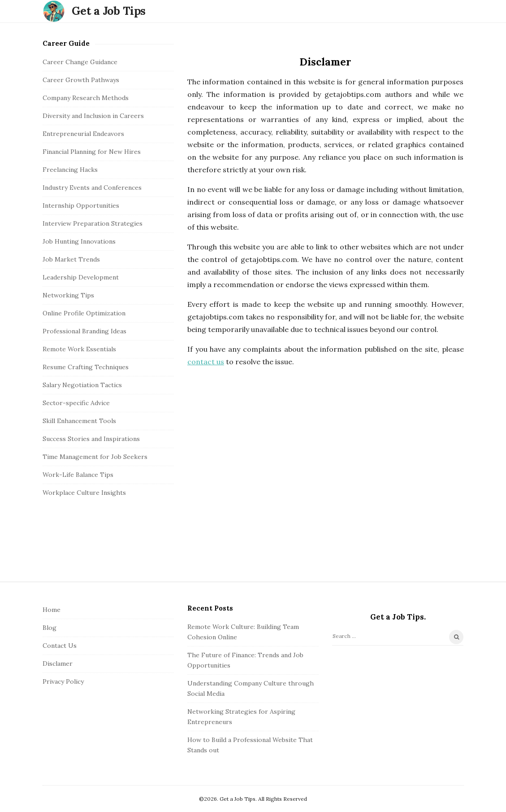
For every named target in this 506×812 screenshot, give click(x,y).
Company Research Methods (86, 98)
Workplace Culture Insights (84, 493)
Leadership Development (81, 277)
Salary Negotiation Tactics (82, 385)
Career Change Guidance (80, 62)
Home (52, 610)
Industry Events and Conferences (92, 188)
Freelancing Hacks (70, 170)
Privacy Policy (63, 681)
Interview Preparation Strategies (93, 223)
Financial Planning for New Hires (92, 152)
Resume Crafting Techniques (86, 367)
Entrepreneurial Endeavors (83, 134)
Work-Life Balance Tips (78, 475)
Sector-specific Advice (76, 403)
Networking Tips (68, 295)
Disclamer (58, 664)
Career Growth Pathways (81, 80)
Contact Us (60, 646)
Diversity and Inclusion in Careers (93, 116)
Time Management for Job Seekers (95, 457)
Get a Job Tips (109, 11)
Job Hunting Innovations (79, 241)
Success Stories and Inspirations (91, 439)
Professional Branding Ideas (84, 331)
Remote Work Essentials (79, 349)
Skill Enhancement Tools (79, 421)
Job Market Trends (71, 259)
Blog (50, 628)
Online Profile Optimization (84, 313)
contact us (206, 362)
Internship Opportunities (81, 205)
